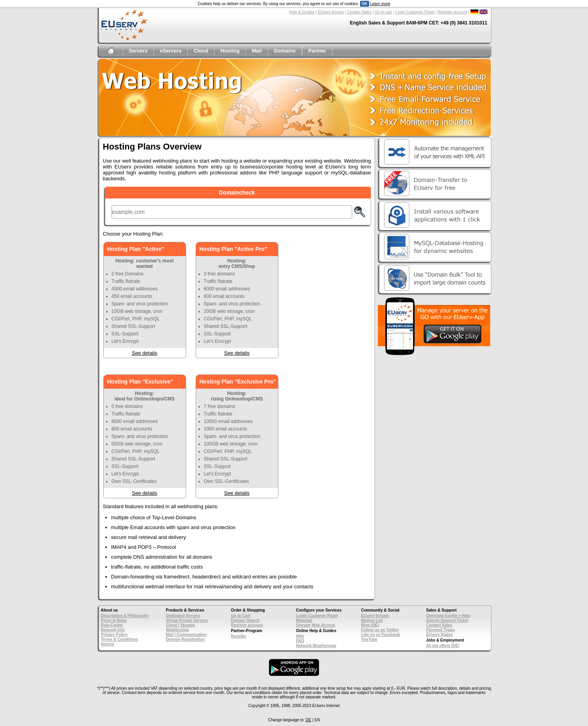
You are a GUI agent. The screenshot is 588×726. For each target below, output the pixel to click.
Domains (285, 51)
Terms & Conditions (119, 639)
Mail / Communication (186, 635)
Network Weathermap (316, 646)
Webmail (304, 620)
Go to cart (383, 12)
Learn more (380, 4)
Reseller (239, 636)
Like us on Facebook (381, 635)
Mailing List (372, 620)
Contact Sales (359, 12)
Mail (257, 51)
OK (365, 4)
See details (144, 353)
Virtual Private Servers (187, 620)
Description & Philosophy (125, 616)
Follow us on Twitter (380, 630)
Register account (453, 12)
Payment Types (441, 630)
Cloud (201, 51)
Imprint (108, 644)
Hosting (230, 51)
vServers (171, 51)
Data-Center (112, 625)
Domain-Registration (185, 639)
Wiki (300, 636)
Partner (317, 51)
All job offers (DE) (443, 646)
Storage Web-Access (316, 625)
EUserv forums (331, 12)
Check (360, 212)
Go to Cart (241, 616)
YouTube (369, 639)
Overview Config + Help (448, 616)
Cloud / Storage (181, 625)
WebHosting (177, 630)
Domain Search (245, 620)
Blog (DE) (370, 625)
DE (308, 720)
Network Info (113, 630)
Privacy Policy (114, 635)
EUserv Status (440, 635)
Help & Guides (302, 12)
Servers (138, 51)
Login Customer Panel (415, 12)
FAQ (300, 641)
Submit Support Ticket (447, 620)
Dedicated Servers (183, 616)
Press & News (114, 620)
